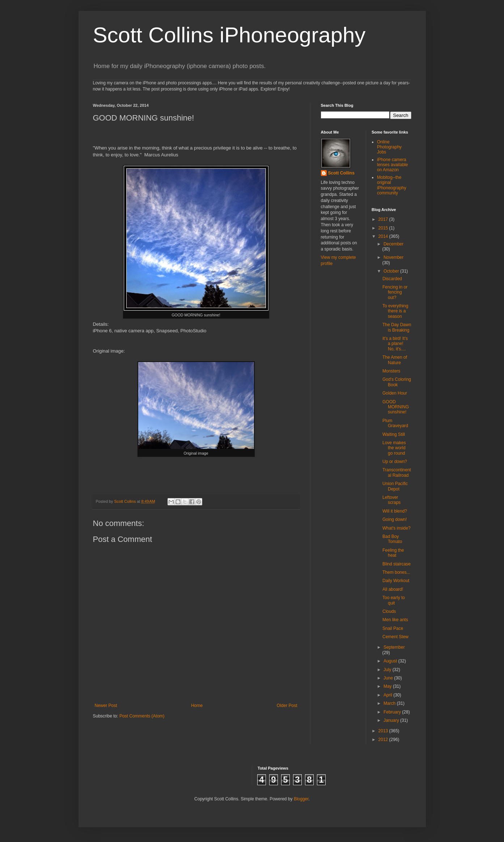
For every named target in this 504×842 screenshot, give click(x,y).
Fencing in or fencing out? (395, 292)
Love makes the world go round (394, 448)
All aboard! (393, 589)
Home (197, 706)
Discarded (392, 279)
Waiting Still (394, 434)
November (393, 257)
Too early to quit (394, 600)
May (388, 686)
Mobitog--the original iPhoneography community (392, 185)
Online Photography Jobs (389, 147)
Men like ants (395, 620)
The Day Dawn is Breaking (397, 327)
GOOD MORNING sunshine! (396, 407)
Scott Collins (126, 501)
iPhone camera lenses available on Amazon (392, 165)
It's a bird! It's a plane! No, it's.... (395, 344)
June (389, 678)
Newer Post (106, 706)
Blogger (301, 799)
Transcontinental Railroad (397, 472)
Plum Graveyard (395, 423)
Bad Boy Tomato (392, 539)
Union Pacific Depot (395, 486)
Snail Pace (393, 628)
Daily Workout (396, 581)
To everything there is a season (395, 311)
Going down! (395, 519)
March (390, 703)
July (388, 670)
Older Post (287, 706)
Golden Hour (395, 393)
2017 (384, 219)
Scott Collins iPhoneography (229, 35)
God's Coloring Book (397, 382)
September (394, 647)
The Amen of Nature (395, 360)
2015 (384, 228)
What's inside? (397, 528)
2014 (384, 236)
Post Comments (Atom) (142, 716)
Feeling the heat (393, 553)
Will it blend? (395, 511)
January (392, 720)
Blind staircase (397, 564)
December (393, 244)
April (388, 695)
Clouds (389, 611)
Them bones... (396, 572)
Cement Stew (395, 637)
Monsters (391, 371)
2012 (384, 740)
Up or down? (395, 462)
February (393, 712)
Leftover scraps (391, 500)
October (392, 271)
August (391, 661)
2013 (384, 731)
